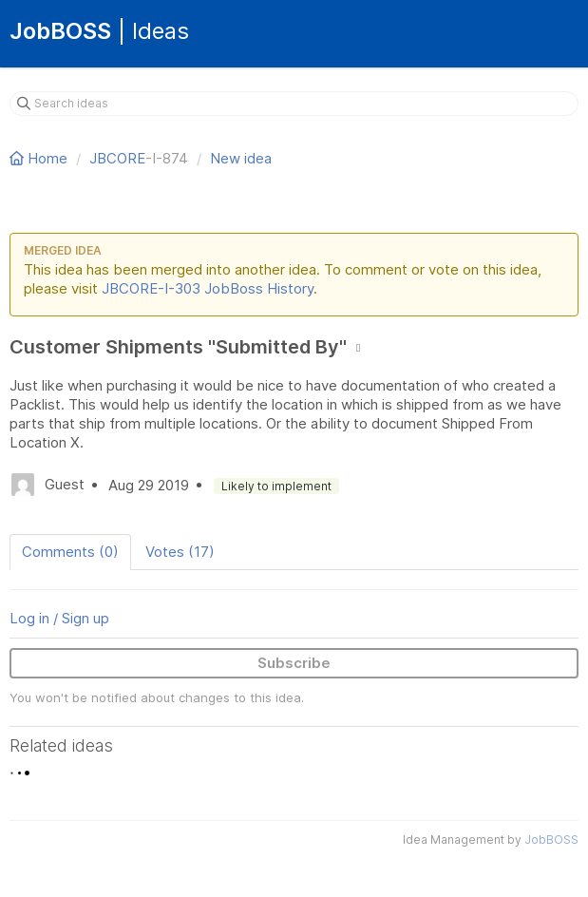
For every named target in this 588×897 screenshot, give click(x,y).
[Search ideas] (294, 104)
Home (40, 158)
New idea (241, 158)
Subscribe (294, 663)
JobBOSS (551, 840)
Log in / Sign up (59, 618)
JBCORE (117, 158)
